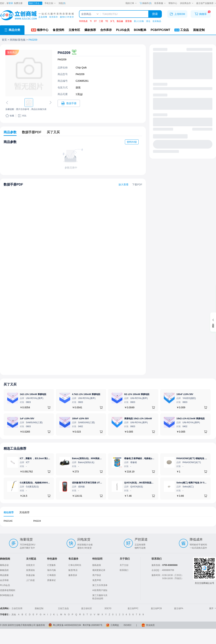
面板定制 (39, 608)
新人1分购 (139, 21)
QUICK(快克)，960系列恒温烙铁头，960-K (145, 483)
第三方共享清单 (100, 585)
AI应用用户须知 (100, 590)
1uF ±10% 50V (27, 419)
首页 (4, 40)
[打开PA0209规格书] (69, 103)
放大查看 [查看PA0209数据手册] (123, 184)
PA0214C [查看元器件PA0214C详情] (8, 521)
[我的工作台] (35, 3)
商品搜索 (4, 575)
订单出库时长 (75, 565)
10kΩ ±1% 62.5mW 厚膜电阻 (191, 419)
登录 (11, 3)
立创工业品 (63, 608)
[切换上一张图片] (8, 103)
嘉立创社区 (87, 608)
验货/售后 (73, 570)
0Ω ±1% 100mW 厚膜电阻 (137, 394)
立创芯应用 (17, 608)
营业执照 (150, 625)
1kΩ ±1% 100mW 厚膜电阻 (33, 394)
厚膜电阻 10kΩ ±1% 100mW (138, 419)
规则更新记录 (99, 570)
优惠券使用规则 (8, 590)
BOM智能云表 (7, 595)
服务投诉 (73, 575)
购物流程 (4, 570)
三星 (101, 21)
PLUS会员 (5, 585)
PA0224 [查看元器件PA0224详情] (37, 521)
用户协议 (97, 575)
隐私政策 (97, 565)
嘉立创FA (179, 608)
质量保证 (51, 580)
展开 (213, 608)
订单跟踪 (51, 575)
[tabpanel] (108, 523)
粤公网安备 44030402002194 (67, 625)
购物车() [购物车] (146, 3)
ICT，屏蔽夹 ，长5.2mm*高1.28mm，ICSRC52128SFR (47, 458)
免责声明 (97, 580)
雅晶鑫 (120, 21)
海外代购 (51, 570)
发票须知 (30, 570)
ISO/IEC (128, 625)
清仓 (148, 21)
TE (107, 21)
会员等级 (4, 580)
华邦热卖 (83, 21)
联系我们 (124, 570)
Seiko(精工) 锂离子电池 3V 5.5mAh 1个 (196, 483)
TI (91, 21)
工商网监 (115, 625)
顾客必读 (4, 565)
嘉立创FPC (133, 608)
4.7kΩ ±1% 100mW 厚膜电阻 (86, 394)
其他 (14, 615)
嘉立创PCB (156, 608)
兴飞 (112, 21)
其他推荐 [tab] (24, 512)
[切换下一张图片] (50, 103)
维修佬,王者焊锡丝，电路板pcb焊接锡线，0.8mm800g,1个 (153, 458)
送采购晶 (157, 21)
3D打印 (108, 608)
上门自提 (30, 580)
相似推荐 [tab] (9, 512)
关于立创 (124, 565)
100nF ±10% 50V (185, 394)
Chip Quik (81, 68)
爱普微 (129, 21)
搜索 (155, 14)
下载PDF (137, 184)
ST (95, 21)
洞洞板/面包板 (18, 40)
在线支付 (30, 565)
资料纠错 (132, 142)
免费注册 (18, 3)
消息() (62, 3)
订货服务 (51, 565)
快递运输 (30, 575)
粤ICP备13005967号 (92, 625)
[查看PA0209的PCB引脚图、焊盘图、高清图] (29, 73)
